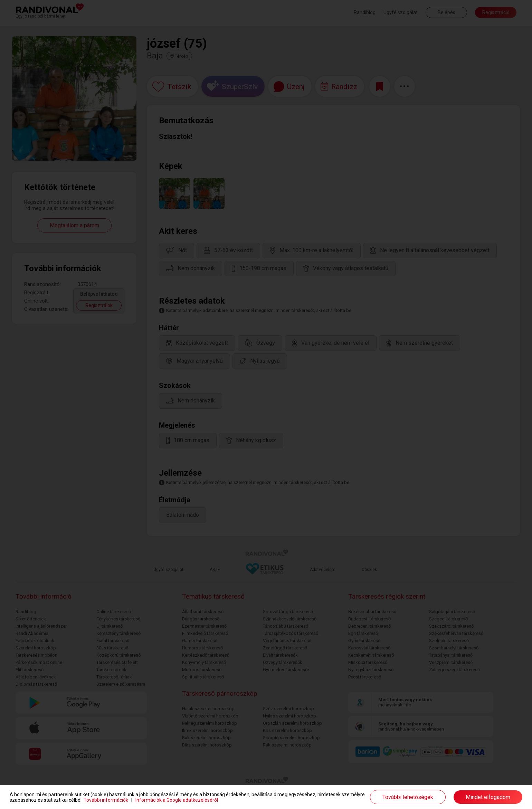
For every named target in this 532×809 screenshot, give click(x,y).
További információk (106, 800)
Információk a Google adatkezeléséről (177, 800)
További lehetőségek (408, 797)
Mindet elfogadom (488, 797)
